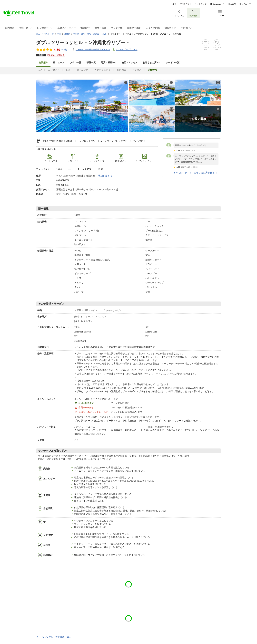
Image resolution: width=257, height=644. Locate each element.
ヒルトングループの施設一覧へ (55, 637)
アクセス (137, 70)
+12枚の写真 (198, 119)
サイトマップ (201, 4)
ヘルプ (173, 4)
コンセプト (54, 70)
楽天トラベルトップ (45, 34)
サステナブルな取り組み (127, 50)
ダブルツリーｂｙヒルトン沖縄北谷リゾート (83, 43)
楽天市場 (232, 4)
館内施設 (121, 70)
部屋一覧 (91, 63)
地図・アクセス (129, 63)
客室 (68, 70)
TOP (40, 70)
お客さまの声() (152, 63)
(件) (65, 50)
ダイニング (82, 70)
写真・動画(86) (109, 63)
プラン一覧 (76, 63)
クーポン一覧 (173, 63)
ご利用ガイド (186, 4)
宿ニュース (59, 63)
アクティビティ (102, 70)
